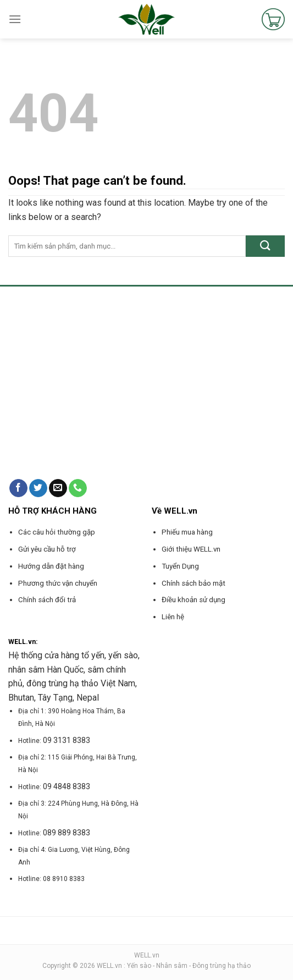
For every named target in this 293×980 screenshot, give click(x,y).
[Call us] (78, 488)
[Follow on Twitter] (38, 488)
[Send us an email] (58, 488)
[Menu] (15, 19)
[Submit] (265, 246)
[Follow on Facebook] (18, 488)
